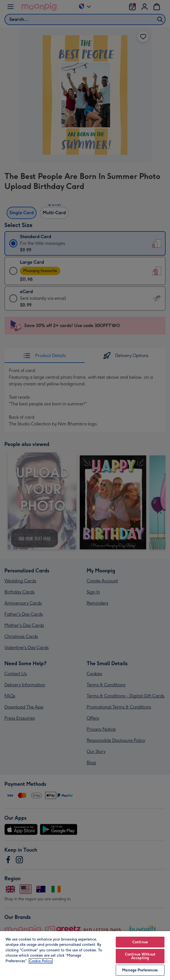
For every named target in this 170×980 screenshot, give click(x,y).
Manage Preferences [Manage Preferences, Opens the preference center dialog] (140, 970)
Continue (140, 942)
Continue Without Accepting (140, 956)
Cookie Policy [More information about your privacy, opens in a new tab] (41, 961)
